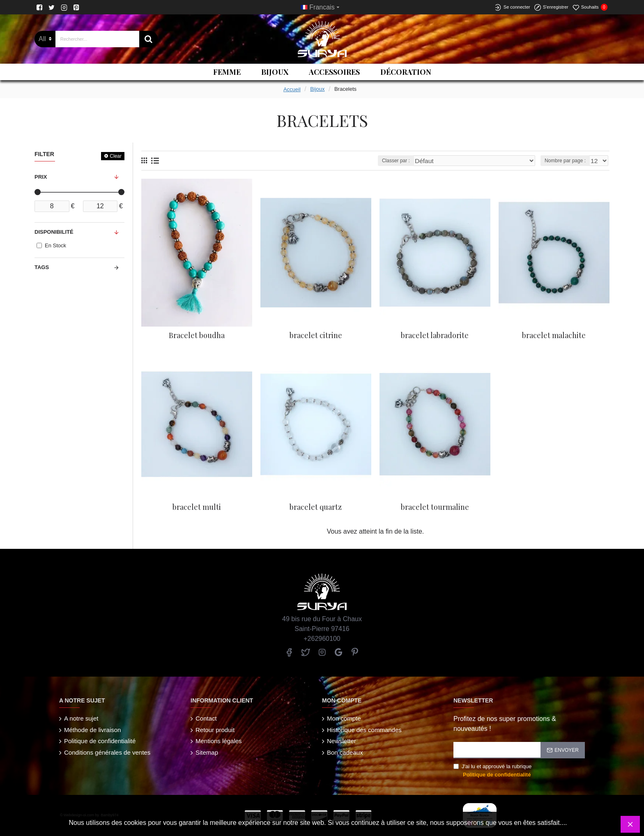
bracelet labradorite (435, 335)
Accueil (292, 89)
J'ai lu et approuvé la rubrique (493, 771)
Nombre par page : (567, 161)
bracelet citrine (316, 335)
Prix (41, 177)
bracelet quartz (316, 507)
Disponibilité (54, 232)
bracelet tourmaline (435, 507)
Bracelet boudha (197, 335)
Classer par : (424, 161)
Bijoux (317, 89)
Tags (42, 267)
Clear (116, 156)
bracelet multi (197, 507)
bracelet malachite (554, 335)
